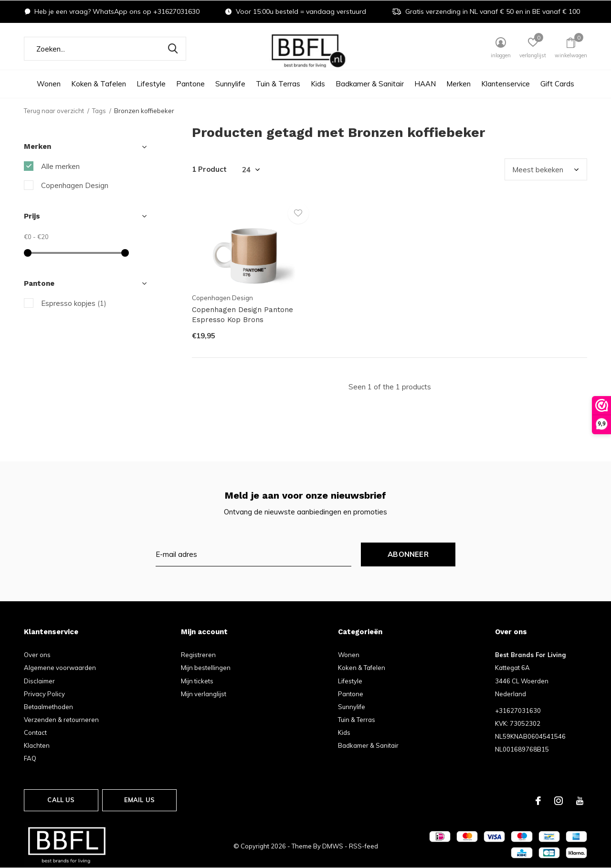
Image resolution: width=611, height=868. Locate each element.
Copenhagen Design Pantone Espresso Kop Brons (242, 315)
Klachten (37, 745)
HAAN (425, 84)
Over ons (37, 655)
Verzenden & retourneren (61, 720)
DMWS (333, 846)
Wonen (49, 84)
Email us (139, 800)
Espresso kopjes (74, 303)
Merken (458, 84)
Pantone (190, 84)
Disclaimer (39, 681)
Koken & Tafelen (99, 84)
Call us (61, 800)
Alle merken (60, 166)
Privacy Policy (44, 694)
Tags (99, 111)
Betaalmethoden (48, 707)
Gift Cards (557, 84)
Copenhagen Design (75, 185)
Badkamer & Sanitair (370, 84)
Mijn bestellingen (206, 668)
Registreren (198, 655)
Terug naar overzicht (54, 111)
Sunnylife (230, 84)
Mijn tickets (197, 681)
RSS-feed (363, 846)
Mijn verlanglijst (204, 694)
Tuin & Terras (278, 84)
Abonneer (408, 554)
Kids (318, 84)
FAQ (30, 758)
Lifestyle (151, 84)
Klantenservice (506, 84)
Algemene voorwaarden (60, 668)
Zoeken (173, 49)
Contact (35, 732)
